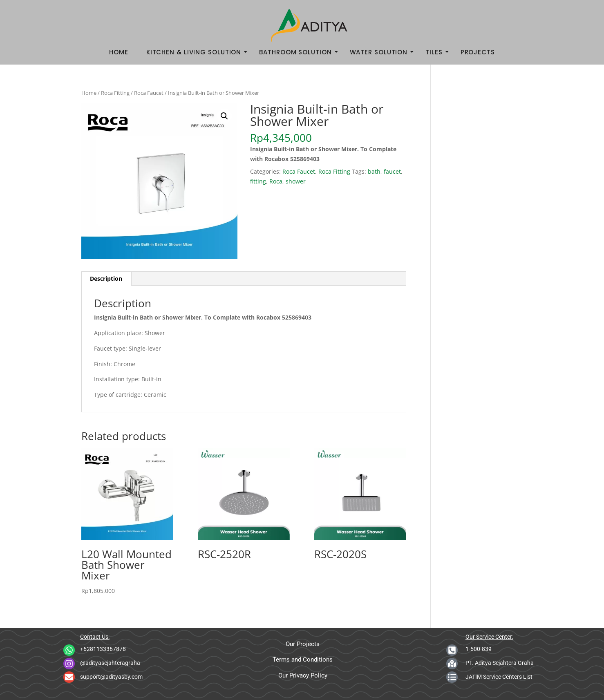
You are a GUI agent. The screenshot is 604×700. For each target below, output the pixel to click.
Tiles (436, 52)
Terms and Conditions (303, 660)
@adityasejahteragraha (110, 663)
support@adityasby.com (111, 677)
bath (374, 171)
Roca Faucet (149, 93)
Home (119, 52)
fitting (258, 181)
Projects (478, 52)
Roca (276, 181)
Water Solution (381, 52)
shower (296, 181)
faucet (392, 171)
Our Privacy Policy (303, 675)
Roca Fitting (115, 93)
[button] (224, 116)
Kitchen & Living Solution (196, 52)
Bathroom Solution (298, 52)
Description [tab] (106, 278)
